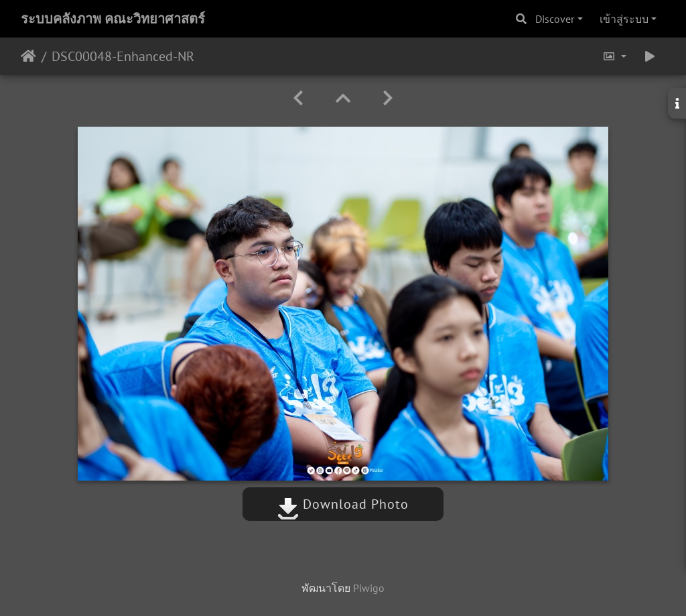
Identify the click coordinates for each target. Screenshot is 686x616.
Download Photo (343, 504)
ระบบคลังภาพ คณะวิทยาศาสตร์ (113, 19)
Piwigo (369, 588)
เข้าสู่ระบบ (624, 19)
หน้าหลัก (28, 56)
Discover (555, 19)
